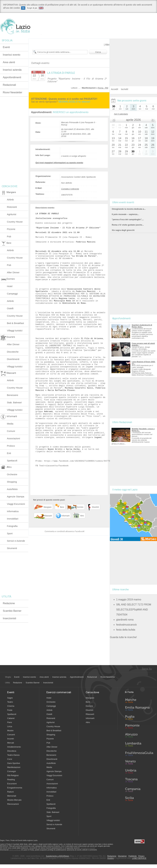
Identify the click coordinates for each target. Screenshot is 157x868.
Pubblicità (133, 856)
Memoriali (12, 796)
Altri (107, 45)
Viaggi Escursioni (16, 504)
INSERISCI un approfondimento (71, 112)
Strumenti (12, 548)
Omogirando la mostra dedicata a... (129, 209)
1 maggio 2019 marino (129, 600)
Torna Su (147, 669)
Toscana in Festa (139, 781)
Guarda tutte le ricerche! (123, 637)
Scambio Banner (12, 611)
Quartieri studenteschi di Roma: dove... (142, 326)
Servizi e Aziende (16, 541)
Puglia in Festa (139, 718)
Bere (88, 702)
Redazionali (9, 85)
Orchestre (12, 474)
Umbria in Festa (139, 772)
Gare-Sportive (14, 763)
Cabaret (11, 718)
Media (10, 424)
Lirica (10, 726)
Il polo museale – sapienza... (125, 214)
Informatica (13, 511)
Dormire (89, 706)
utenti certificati (15, 850)
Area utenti (9, 62)
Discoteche (13, 352)
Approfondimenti (12, 77)
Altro (88, 722)
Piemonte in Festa (139, 727)
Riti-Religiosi (13, 775)
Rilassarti (90, 714)
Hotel (10, 286)
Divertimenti (13, 359)
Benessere (13, 395)
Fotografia (12, 526)
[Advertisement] (133, 58)
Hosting (111, 858)
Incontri (11, 739)
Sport (10, 533)
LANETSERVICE (139, 858)
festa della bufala (126, 630)
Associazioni (13, 438)
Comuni (11, 431)
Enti (9, 453)
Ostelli (10, 308)
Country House (15, 222)
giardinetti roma (125, 620)
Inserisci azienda (12, 70)
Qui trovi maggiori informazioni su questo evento (59, 163)
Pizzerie (11, 229)
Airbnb (10, 200)
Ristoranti (12, 207)
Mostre (10, 731)
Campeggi (12, 294)
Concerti (11, 735)
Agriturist (12, 214)
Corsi (10, 759)
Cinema (11, 706)
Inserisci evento (12, 55)
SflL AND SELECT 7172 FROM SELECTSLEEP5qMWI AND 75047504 (134, 610)
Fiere (10, 722)
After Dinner (13, 272)
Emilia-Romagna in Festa (139, 709)
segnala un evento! (88, 848)
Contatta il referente (70, 189)
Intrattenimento (14, 747)
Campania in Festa (139, 790)
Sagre (10, 698)
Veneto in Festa (139, 763)
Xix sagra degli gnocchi (123, 230)
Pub (9, 236)
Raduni (10, 792)
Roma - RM (103, 88)
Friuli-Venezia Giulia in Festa (139, 754)
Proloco (11, 446)
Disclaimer (122, 856)
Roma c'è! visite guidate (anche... (128, 225)
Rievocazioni (13, 804)
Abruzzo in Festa (139, 736)
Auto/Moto (12, 489)
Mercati (11, 743)
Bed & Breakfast (15, 323)
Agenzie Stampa (16, 497)
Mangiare (90, 698)
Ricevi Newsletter (13, 92)
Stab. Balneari (14, 402)
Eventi (6, 47)
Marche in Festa (139, 700)
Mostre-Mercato (14, 800)
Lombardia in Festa (139, 745)
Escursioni (12, 784)
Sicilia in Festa (139, 799)
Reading (11, 780)
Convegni (12, 771)
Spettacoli (12, 461)
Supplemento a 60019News (57, 856)
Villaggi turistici (15, 331)
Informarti (90, 718)
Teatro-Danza (13, 755)
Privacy (141, 856)
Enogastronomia (15, 788)
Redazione (9, 603)
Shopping (12, 482)
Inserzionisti (9, 618)
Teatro (10, 702)
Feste (10, 710)
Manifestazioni (14, 767)
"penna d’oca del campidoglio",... (128, 219)
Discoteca (12, 751)
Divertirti (89, 710)
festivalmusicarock (126, 625)
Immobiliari (13, 519)
